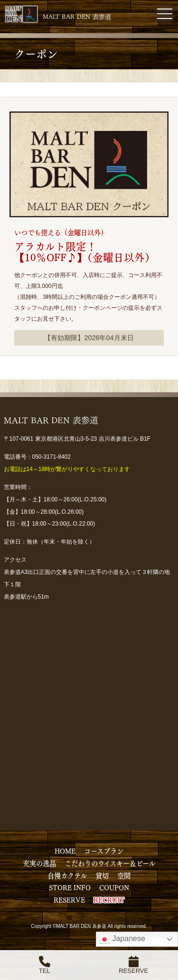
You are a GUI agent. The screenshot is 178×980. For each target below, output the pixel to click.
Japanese (122, 939)
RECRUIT (109, 899)
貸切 (102, 875)
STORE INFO (70, 887)
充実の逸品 (39, 863)
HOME (65, 851)
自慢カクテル (67, 875)
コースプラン (104, 851)
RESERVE (69, 899)
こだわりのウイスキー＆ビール (110, 863)
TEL (45, 965)
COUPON (114, 887)
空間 (124, 875)
